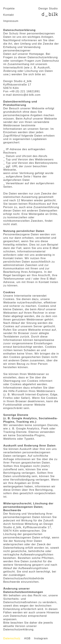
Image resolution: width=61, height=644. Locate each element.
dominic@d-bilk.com (27, 95)
